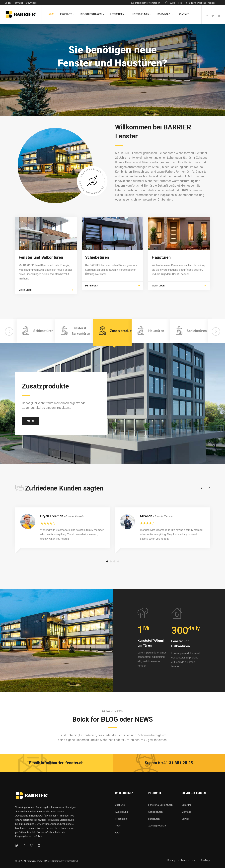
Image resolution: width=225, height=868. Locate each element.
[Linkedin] (219, 16)
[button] (9, 349)
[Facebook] (207, 16)
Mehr (30, 438)
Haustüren (161, 275)
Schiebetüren (97, 275)
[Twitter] (213, 16)
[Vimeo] (31, 845)
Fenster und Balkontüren (41, 275)
